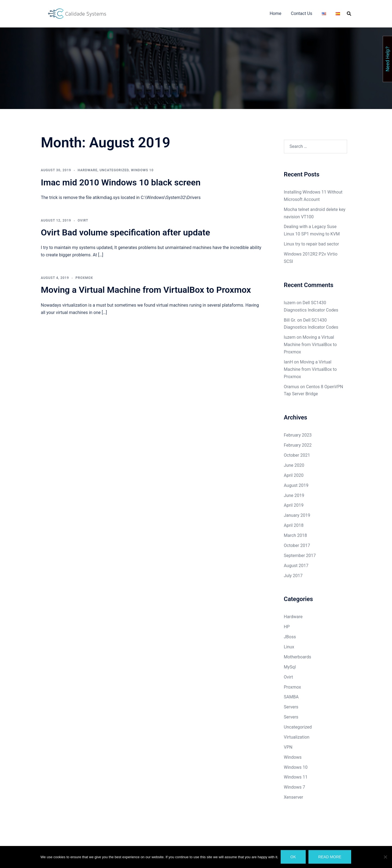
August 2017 (296, 566)
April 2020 (294, 475)
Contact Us (301, 13)
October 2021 (297, 455)
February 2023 (298, 435)
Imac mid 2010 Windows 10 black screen (121, 182)
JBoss (290, 637)
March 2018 (295, 535)
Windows (293, 757)
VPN (288, 747)
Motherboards (298, 657)
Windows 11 (296, 777)
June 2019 (294, 495)
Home (275, 13)
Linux (289, 647)
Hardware (88, 170)
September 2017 (300, 556)
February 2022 (298, 445)
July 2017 (293, 576)
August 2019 (296, 485)
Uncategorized (114, 170)
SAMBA (291, 697)
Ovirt (83, 220)
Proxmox (84, 278)
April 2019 (294, 505)
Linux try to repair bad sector (312, 244)
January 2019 (297, 515)
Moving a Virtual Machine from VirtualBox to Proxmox (146, 290)
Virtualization (297, 737)
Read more (330, 857)
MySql (290, 667)
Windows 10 (142, 170)
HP (287, 627)
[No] (385, 857)
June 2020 (294, 465)
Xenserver (294, 797)
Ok (293, 857)
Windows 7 (295, 787)
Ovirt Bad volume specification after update (125, 232)
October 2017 (297, 545)
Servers (291, 707)
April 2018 (294, 525)
